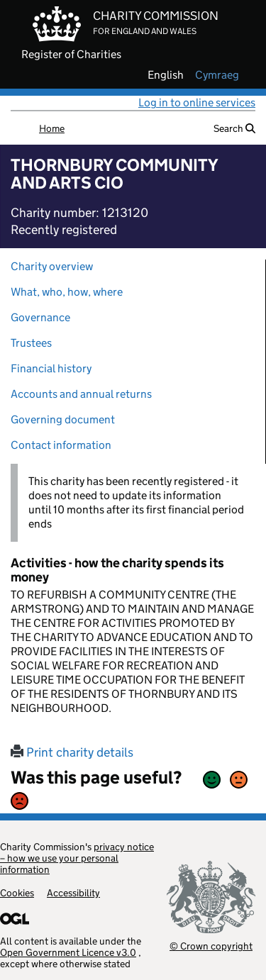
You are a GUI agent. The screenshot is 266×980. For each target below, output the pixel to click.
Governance (40, 317)
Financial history (51, 368)
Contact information (61, 445)
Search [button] (234, 128)
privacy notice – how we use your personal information (77, 858)
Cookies (17, 893)
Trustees (31, 343)
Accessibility (73, 893)
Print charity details (72, 752)
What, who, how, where (67, 292)
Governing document (63, 419)
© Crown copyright (211, 946)
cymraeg (217, 75)
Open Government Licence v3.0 (68, 952)
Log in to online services (197, 102)
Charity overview (52, 266)
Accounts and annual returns (81, 394)
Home (52, 128)
